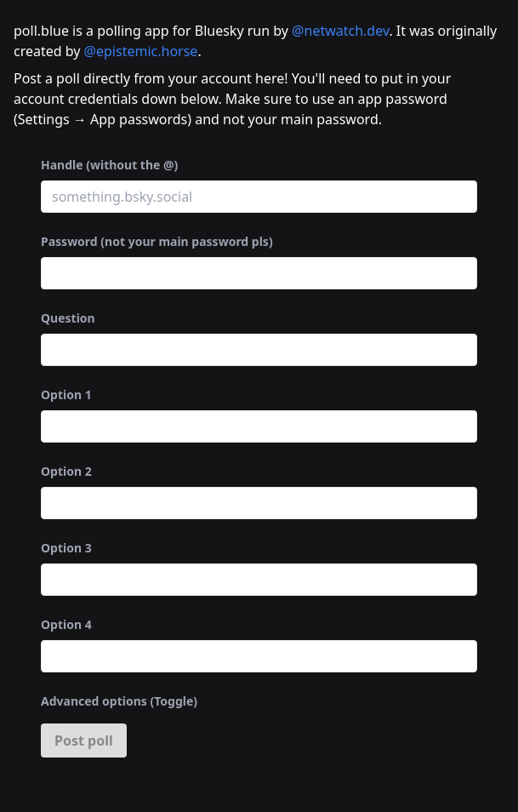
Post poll (84, 741)
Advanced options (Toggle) (119, 701)
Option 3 (66, 548)
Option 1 (66, 395)
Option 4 (66, 624)
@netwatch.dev (340, 31)
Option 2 (66, 471)
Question (68, 318)
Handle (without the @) (109, 165)
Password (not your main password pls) (157, 241)
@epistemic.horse (141, 51)
